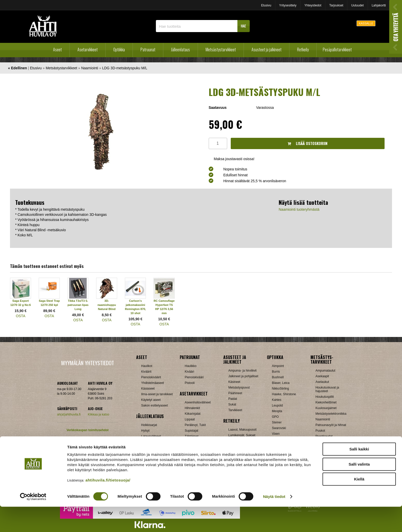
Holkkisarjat (149, 425)
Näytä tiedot (274, 522)
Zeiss (276, 439)
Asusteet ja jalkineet (267, 50)
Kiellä (359, 504)
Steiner (277, 422)
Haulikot (147, 366)
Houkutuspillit (325, 397)
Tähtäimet (192, 436)
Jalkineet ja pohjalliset (243, 376)
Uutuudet (358, 5)
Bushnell (278, 377)
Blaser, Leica (281, 383)
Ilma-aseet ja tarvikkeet (157, 394)
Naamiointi (90, 68)
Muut (188, 453)
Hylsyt (145, 431)
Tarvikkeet (235, 410)
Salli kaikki (359, 474)
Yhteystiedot (313, 5)
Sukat (232, 404)
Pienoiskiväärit (151, 377)
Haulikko (191, 366)
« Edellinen (17, 68)
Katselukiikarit (282, 451)
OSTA (21, 316)
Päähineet (235, 393)
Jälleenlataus (180, 50)
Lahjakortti (379, 5)
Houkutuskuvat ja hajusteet (327, 389)
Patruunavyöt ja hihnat (331, 425)
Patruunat (148, 50)
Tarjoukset (336, 5)
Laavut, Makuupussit (243, 430)
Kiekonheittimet (326, 402)
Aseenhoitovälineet (198, 402)
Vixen (276, 434)
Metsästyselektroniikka (331, 414)
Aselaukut (322, 382)
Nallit (145, 459)
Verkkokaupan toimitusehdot (87, 430)
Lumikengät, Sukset (242, 435)
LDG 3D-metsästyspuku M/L (125, 68)
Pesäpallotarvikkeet (337, 50)
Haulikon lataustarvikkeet (158, 453)
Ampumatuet (194, 442)
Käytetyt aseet (151, 400)
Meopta (277, 411)
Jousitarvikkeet (326, 453)
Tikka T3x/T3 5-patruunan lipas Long (78, 305)
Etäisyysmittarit (282, 445)
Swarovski (279, 428)
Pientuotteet (237, 441)
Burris (276, 372)
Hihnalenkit (192, 408)
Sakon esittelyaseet (155, 405)
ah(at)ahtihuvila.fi (69, 414)
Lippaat (190, 419)
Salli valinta (359, 490)
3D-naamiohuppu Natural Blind (107, 305)
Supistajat (192, 431)
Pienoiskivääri (194, 377)
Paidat (233, 399)
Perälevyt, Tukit (195, 425)
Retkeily (303, 50)
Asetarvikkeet (88, 50)
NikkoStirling (281, 389)
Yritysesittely (288, 5)
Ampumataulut (325, 371)
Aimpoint (278, 366)
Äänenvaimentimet (198, 448)
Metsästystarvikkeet (221, 50)
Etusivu (266, 5)
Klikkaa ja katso (99, 414)
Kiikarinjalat (193, 414)
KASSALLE (366, 23)
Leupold (278, 405)
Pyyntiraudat (324, 436)
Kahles (277, 400)
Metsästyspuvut (239, 388)
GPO (275, 417)
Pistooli (190, 383)
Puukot (320, 431)
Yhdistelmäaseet (153, 383)
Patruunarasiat (151, 448)
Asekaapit (322, 376)
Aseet (57, 50)
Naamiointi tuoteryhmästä (299, 209)
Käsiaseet (148, 389)
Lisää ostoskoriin (308, 143)
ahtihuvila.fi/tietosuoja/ (108, 505)
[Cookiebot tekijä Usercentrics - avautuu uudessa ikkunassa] (33, 522)
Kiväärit (146, 372)
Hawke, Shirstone (284, 394)
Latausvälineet (151, 436)
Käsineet (234, 382)
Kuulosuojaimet (326, 408)
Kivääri (190, 372)
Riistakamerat (325, 442)
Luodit (145, 442)
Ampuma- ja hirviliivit (243, 371)
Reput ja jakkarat (240, 447)
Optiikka (119, 50)
